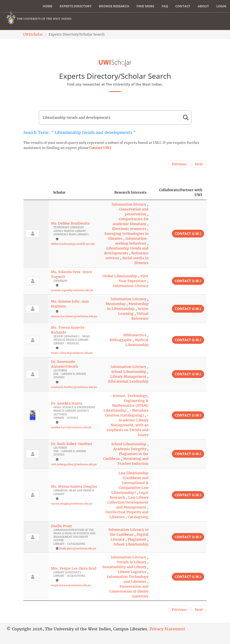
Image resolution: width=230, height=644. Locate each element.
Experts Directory (76, 6)
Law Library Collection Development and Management (128, 502)
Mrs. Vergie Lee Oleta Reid (74, 568)
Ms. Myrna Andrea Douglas (74, 486)
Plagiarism (137, 539)
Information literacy (129, 204)
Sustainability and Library (124, 567)
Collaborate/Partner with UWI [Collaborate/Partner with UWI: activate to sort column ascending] (181, 192)
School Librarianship (129, 372)
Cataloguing (138, 517)
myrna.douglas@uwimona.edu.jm (72, 504)
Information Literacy (131, 286)
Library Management (128, 376)
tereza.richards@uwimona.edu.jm (72, 353)
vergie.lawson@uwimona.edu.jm (71, 585)
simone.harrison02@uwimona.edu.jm (74, 316)
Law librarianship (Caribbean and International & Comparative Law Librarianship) (130, 483)
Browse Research (114, 6)
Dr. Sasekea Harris (67, 403)
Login (221, 6)
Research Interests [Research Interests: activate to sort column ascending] (130, 192)
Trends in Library (131, 562)
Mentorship (116, 304)
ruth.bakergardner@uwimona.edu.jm (74, 464)
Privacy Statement (167, 629)
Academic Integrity (130, 449)
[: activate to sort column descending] (36, 193)
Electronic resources (129, 229)
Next (199, 164)
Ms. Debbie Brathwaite (70, 223)
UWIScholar (33, 34)
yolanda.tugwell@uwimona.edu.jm (72, 290)
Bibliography (121, 340)
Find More (145, 6)
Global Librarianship (120, 276)
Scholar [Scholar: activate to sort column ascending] (59, 192)
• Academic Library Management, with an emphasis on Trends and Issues (128, 425)
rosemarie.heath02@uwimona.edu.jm (74, 387)
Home (47, 6)
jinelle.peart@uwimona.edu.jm (78, 549)
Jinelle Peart (62, 526)
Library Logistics (132, 572)
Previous (179, 164)
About (203, 6)
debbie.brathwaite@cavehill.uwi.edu (73, 244)
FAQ (165, 6)
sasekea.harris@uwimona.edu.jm (71, 427)
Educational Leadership (128, 381)
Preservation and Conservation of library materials (129, 591)
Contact (183, 6)
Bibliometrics (135, 335)
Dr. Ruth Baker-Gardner (72, 444)
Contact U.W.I (100, 148)
